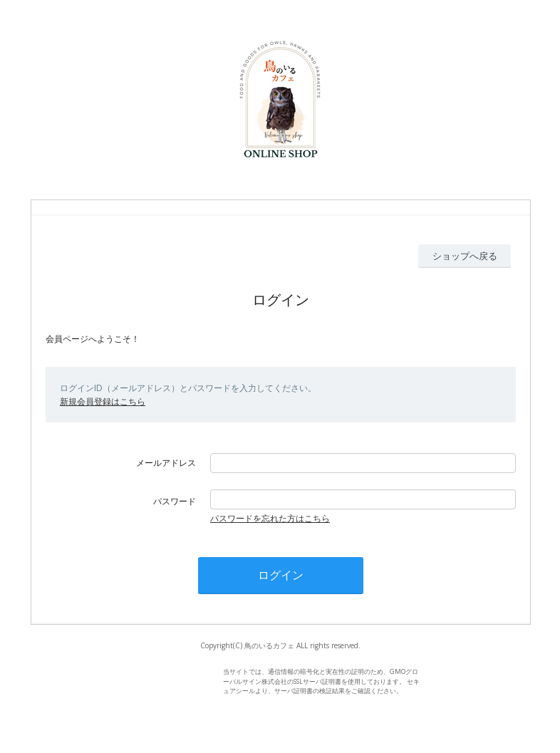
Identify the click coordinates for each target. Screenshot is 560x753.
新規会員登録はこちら (103, 401)
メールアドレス (166, 463)
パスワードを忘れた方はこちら (270, 518)
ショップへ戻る (465, 256)
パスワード (175, 501)
